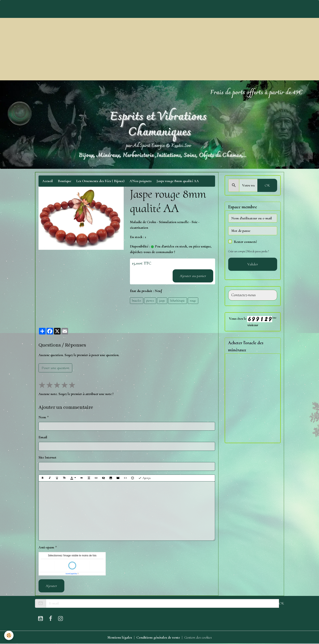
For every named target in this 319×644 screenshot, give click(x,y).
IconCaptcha (71, 574)
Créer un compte (237, 251)
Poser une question (55, 368)
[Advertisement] (159, 49)
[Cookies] (9, 635)
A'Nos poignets (141, 181)
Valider (253, 264)
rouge (193, 301)
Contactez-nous (244, 295)
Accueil (48, 181)
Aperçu (144, 478)
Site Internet (47, 457)
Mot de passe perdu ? (258, 251)
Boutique (65, 181)
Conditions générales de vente (158, 637)
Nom (42, 417)
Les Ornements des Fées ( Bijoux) (100, 181)
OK (267, 185)
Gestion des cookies (198, 637)
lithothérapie (178, 301)
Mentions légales (120, 637)
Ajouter (51, 586)
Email (43, 437)
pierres (150, 301)
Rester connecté (245, 242)
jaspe (162, 301)
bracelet (137, 301)
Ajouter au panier (193, 276)
